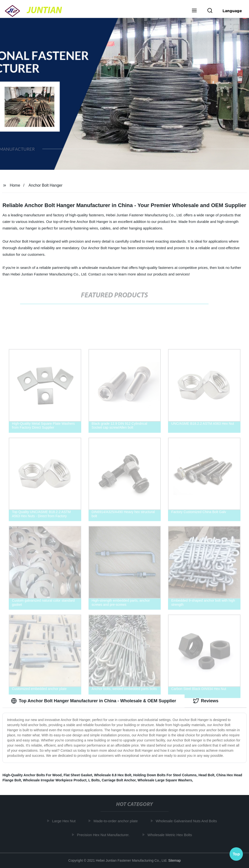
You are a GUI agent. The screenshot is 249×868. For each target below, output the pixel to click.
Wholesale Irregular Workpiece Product (55, 780)
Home (15, 185)
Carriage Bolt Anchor (119, 780)
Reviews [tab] (206, 701)
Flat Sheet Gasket (78, 775)
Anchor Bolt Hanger (45, 185)
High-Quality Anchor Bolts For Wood (32, 775)
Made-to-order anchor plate (117, 821)
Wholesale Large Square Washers (165, 780)
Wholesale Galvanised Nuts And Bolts (188, 821)
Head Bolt (206, 775)
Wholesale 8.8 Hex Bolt (113, 775)
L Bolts (94, 780)
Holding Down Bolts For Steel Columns (165, 775)
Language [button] (232, 11)
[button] (194, 11)
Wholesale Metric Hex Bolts (171, 835)
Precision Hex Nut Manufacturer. (105, 835)
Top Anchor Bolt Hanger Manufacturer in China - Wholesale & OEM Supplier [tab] (93, 701)
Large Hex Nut (66, 821)
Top (236, 853)
